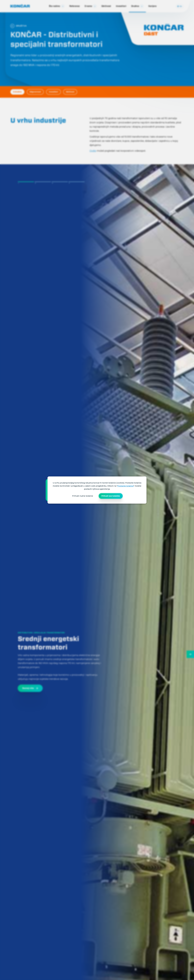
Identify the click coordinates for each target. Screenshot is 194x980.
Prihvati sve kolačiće (111, 496)
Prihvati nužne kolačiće (83, 496)
